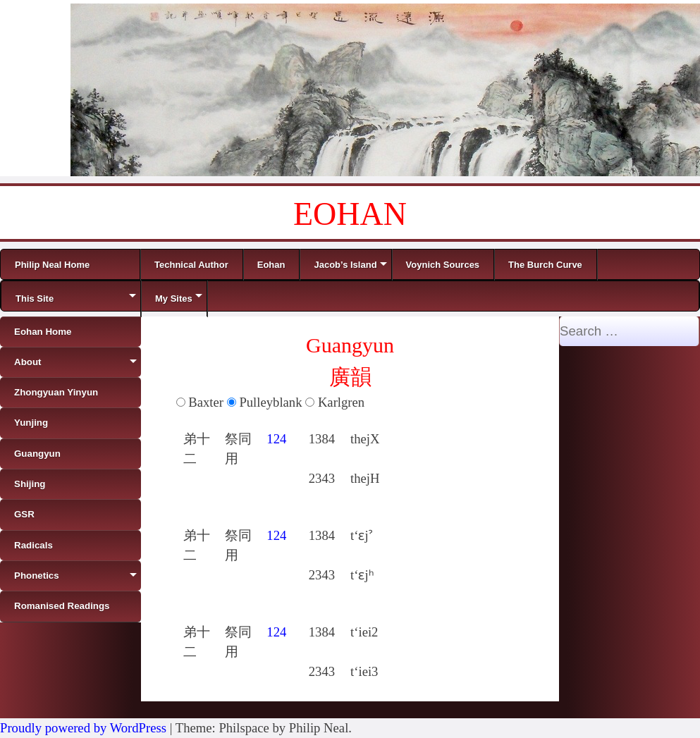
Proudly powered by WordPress (83, 728)
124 (276, 439)
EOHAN (350, 214)
